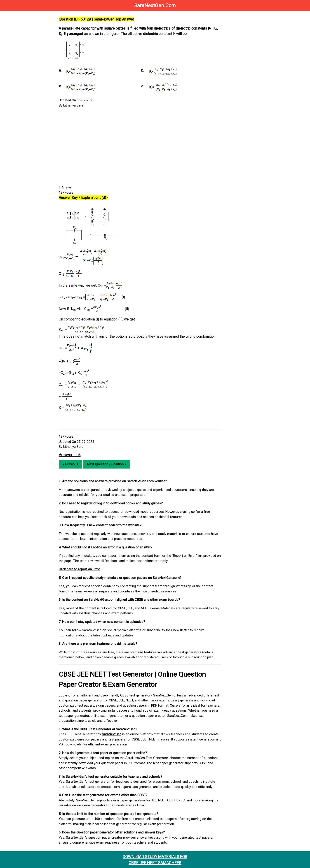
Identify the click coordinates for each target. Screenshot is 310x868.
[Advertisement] (141, 144)
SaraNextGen (113, 734)
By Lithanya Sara (72, 105)
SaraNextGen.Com (155, 6)
